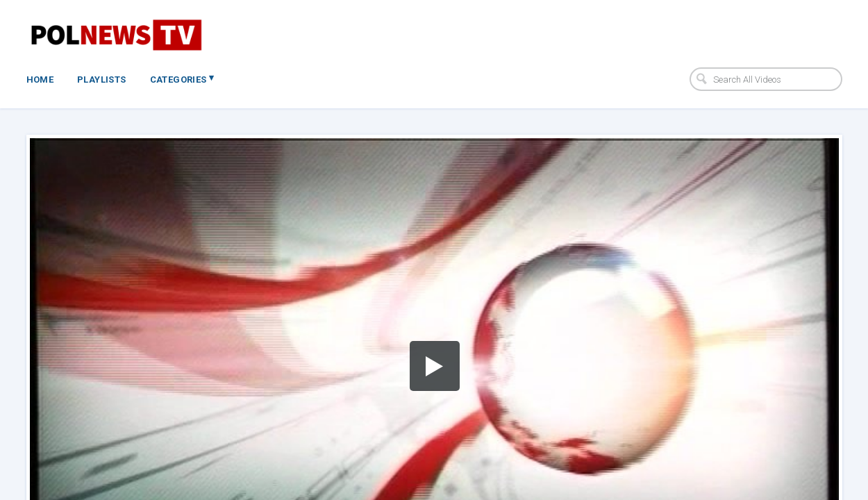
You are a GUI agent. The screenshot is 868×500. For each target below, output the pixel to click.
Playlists (102, 80)
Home (40, 80)
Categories (182, 78)
